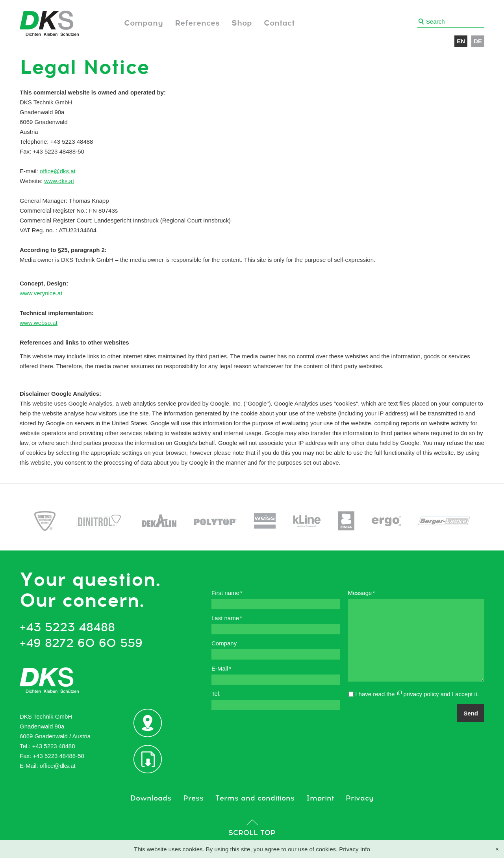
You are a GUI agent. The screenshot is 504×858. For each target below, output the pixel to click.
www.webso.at (39, 323)
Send (471, 713)
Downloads (151, 799)
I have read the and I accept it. (417, 694)
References (197, 23)
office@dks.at (58, 171)
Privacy (360, 799)
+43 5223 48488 (67, 628)
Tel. (216, 694)
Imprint (320, 799)
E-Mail (221, 668)
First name (227, 593)
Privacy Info (354, 849)
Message (362, 593)
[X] (497, 850)
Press (193, 799)
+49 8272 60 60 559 (81, 643)
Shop (242, 23)
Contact (279, 23)
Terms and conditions (255, 799)
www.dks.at (59, 181)
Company (144, 23)
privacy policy (421, 694)
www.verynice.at (41, 293)
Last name (227, 618)
